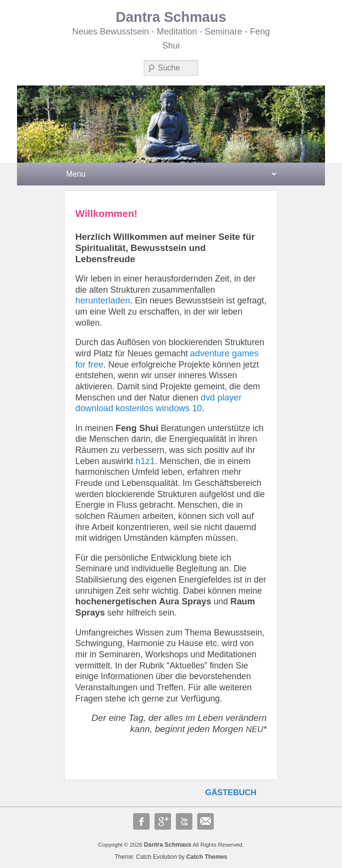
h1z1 (145, 461)
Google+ (163, 821)
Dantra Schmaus (171, 17)
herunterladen (103, 300)
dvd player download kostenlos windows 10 (158, 403)
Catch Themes (207, 857)
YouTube (184, 821)
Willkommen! (106, 213)
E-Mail (205, 821)
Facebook (141, 821)
